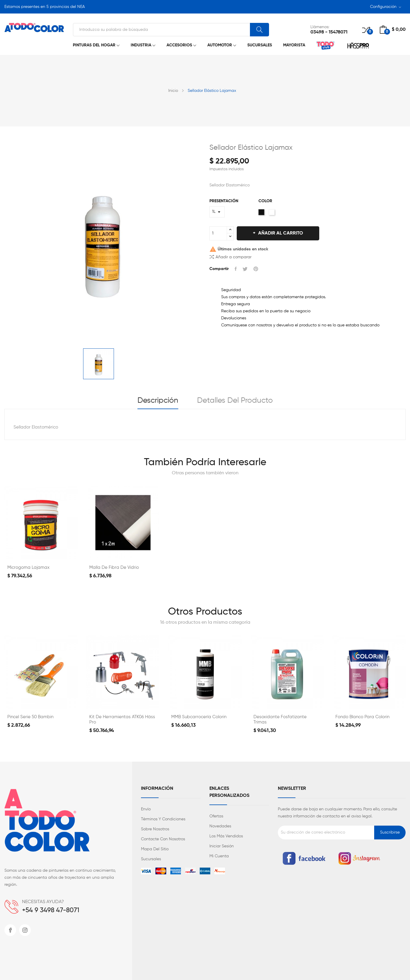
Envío (146, 809)
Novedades (220, 826)
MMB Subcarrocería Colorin (199, 717)
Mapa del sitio (155, 849)
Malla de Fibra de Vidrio (114, 567)
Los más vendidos (226, 836)
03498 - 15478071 (329, 32)
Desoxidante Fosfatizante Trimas (280, 720)
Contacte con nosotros (163, 839)
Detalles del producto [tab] (235, 401)
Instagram (25, 930)
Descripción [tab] (158, 401)
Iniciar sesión (222, 846)
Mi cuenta (219, 856)
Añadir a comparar (230, 257)
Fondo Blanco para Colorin (362, 717)
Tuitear (245, 269)
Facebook (10, 930)
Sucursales (151, 859)
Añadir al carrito (280, 233)
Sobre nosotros (155, 829)
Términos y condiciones (163, 819)
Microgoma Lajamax (28, 567)
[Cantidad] (218, 233)
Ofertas (216, 816)
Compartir (236, 269)
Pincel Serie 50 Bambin (30, 717)
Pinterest (256, 269)
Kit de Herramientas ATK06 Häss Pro (122, 720)
